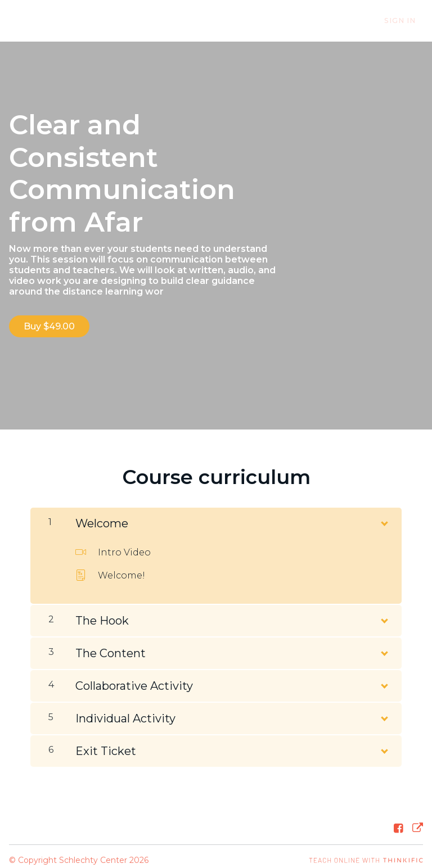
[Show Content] (384, 514)
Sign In (407, 21)
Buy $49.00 (49, 326)
